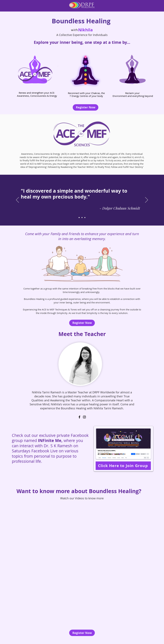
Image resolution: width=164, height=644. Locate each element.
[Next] (147, 200)
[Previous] (17, 200)
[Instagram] (84, 417)
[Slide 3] (85, 218)
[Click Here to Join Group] (123, 466)
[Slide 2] (82, 218)
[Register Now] (86, 107)
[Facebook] (79, 417)
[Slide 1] (79, 218)
